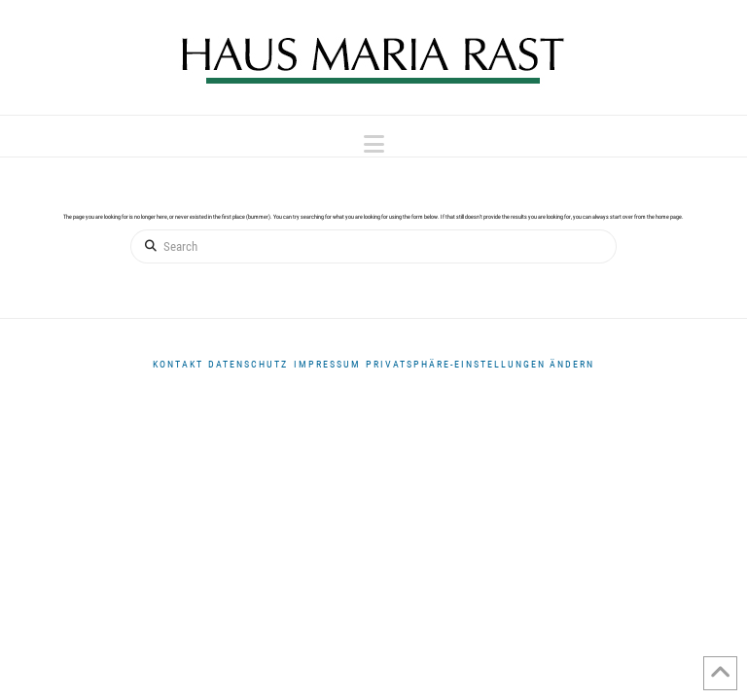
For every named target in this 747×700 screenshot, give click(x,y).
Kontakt (178, 364)
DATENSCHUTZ (248, 364)
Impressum (327, 364)
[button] (374, 144)
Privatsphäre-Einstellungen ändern (480, 364)
